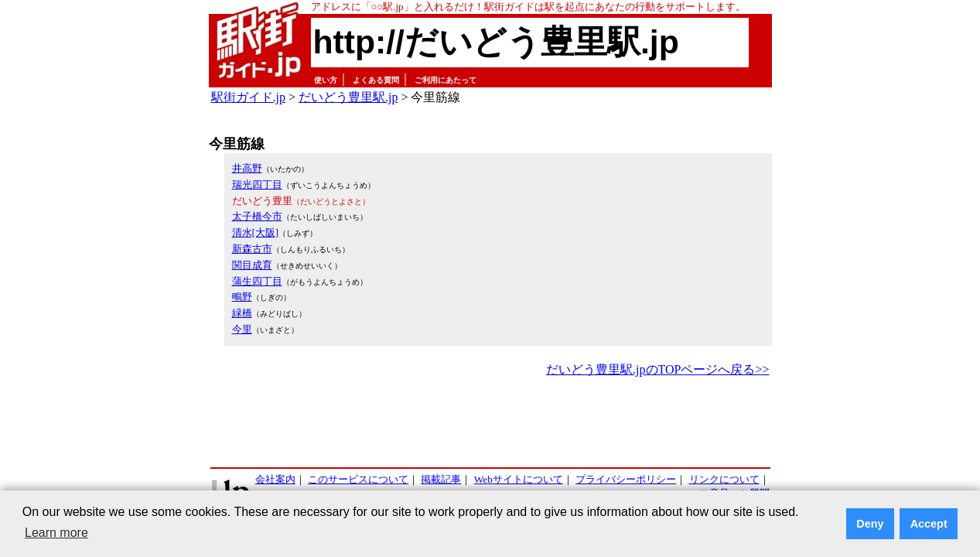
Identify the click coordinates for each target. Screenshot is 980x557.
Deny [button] (870, 524)
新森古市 (252, 249)
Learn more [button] (56, 533)
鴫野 (242, 297)
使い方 (326, 80)
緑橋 (242, 313)
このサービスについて (358, 479)
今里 (242, 329)
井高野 (247, 168)
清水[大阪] (256, 232)
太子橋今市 (257, 216)
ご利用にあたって (446, 80)
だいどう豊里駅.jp (348, 97)
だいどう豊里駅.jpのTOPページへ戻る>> (657, 369)
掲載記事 (441, 479)
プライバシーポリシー (626, 479)
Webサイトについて (519, 479)
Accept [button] (929, 524)
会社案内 (275, 479)
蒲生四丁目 (257, 281)
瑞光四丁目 (257, 185)
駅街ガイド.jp (248, 97)
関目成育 (252, 265)
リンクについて (724, 479)
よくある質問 (376, 80)
